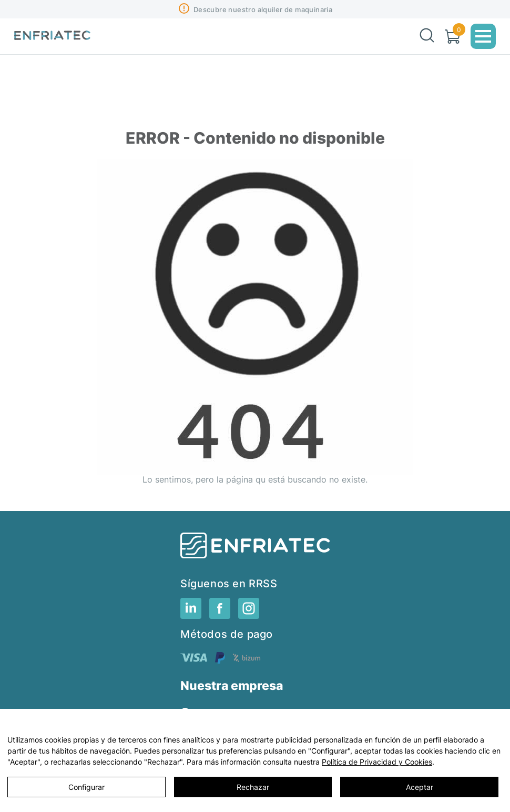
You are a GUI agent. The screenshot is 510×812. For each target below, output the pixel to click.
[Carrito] (452, 37)
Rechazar (253, 787)
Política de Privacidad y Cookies (377, 762)
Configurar (86, 787)
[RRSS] (191, 616)
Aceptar (420, 787)
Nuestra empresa (232, 686)
